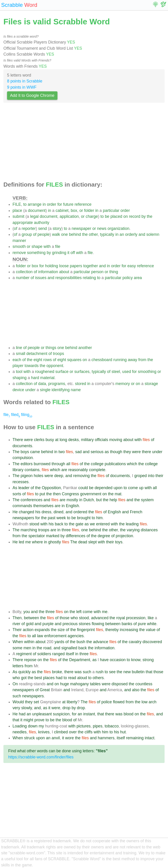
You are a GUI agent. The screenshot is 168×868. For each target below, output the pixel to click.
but (99, 500)
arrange (35, 204)
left (79, 612)
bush (81, 642)
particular (111, 211)
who (74, 618)
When (18, 642)
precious (70, 624)
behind (75, 234)
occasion (118, 660)
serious (97, 452)
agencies (76, 636)
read (72, 678)
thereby (112, 630)
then (57, 494)
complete (97, 470)
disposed (119, 684)
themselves (43, 506)
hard (35, 378)
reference (83, 204)
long (63, 440)
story (57, 229)
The (16, 452)
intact (150, 738)
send (42, 229)
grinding (59, 253)
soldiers (44, 654)
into (151, 476)
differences (76, 536)
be (107, 216)
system (147, 500)
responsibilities (68, 278)
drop (66, 708)
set (36, 702)
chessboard (102, 360)
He (15, 512)
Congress (70, 494)
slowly (27, 708)
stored (81, 384)
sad (78, 452)
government (91, 494)
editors (27, 464)
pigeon (27, 476)
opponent (55, 366)
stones (85, 624)
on (126, 216)
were (28, 440)
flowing (98, 624)
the (150, 216)
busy (50, 440)
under (30, 390)
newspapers (23, 518)
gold (30, 624)
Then (17, 618)
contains (32, 470)
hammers (106, 738)
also (136, 690)
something (36, 253)
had (59, 678)
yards (59, 642)
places (49, 678)
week (61, 518)
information (48, 272)
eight (38, 360)
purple (48, 624)
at (57, 440)
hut (123, 732)
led (21, 542)
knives (44, 732)
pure (142, 624)
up (141, 488)
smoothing (147, 372)
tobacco (112, 726)
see (112, 672)
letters (18, 666)
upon (118, 488)
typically (107, 234)
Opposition (51, 488)
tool (19, 372)
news (102, 229)
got (24, 678)
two (62, 452)
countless (144, 684)
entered (103, 524)
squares (74, 360)
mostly (72, 500)
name (76, 390)
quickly (24, 672)
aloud (82, 678)
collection (24, 272)
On (15, 684)
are (64, 470)
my (41, 726)
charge (92, 216)
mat (118, 494)
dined (58, 512)
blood (128, 714)
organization (119, 229)
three (66, 530)
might (28, 720)
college (97, 464)
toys (119, 542)
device (18, 390)
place (17, 211)
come (133, 488)
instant (89, 714)
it (68, 253)
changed (26, 512)
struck (30, 738)
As (15, 488)
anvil (56, 738)
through (58, 464)
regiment (24, 654)
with (47, 247)
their (159, 476)
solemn (153, 234)
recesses (21, 482)
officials (101, 440)
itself (70, 654)
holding (52, 266)
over (73, 732)
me (28, 542)
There (18, 440)
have (104, 660)
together (91, 266)
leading (132, 524)
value (151, 630)
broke (57, 672)
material (47, 378)
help (113, 500)
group (27, 234)
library (18, 470)
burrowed (42, 464)
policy (128, 278)
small (21, 354)
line (19, 348)
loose (64, 266)
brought (84, 518)
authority (42, 223)
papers (76, 266)
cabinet (62, 211)
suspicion (61, 714)
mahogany (79, 684)
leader (24, 488)
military (87, 440)
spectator (36, 536)
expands (42, 630)
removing (81, 476)
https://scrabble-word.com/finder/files (41, 757)
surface (62, 372)
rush (100, 672)
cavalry (135, 642)
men (27, 648)
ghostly (55, 542)
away (133, 360)
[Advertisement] (84, 143)
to (25, 204)
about (64, 272)
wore (70, 738)
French (136, 512)
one (64, 234)
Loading (20, 726)
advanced (100, 618)
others (98, 678)
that (149, 672)
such (87, 672)
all (68, 464)
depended (103, 488)
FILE (17, 204)
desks (74, 440)
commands (22, 506)
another (85, 348)
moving (116, 440)
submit (18, 216)
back (59, 524)
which (132, 464)
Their (17, 630)
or (81, 211)
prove (39, 720)
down (33, 726)
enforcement (55, 636)
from (142, 360)
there (146, 452)
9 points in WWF (22, 87)
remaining (135, 738)
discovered (152, 642)
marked (53, 536)
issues (41, 278)
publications (115, 464)
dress (46, 512)
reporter (29, 229)
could (83, 488)
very (16, 708)
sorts (17, 494)
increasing (129, 630)
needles (20, 732)
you (27, 612)
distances (149, 530)
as (107, 452)
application (69, 216)
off (73, 253)
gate (80, 524)
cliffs (89, 732)
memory (123, 384)
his (38, 512)
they (127, 452)
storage (151, 384)
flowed (119, 702)
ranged (58, 654)
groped (141, 476)
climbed (61, 732)
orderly (131, 234)
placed (116, 216)
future (68, 204)
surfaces (82, 372)
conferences (31, 500)
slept (92, 542)
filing (27, 415)
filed (16, 415)
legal (34, 216)
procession (136, 618)
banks (127, 624)
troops (58, 354)
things (51, 348)
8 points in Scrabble (25, 81)
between (32, 618)
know (136, 660)
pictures (84, 726)
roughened (45, 372)
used (127, 372)
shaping (20, 378)
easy (132, 266)
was (78, 672)
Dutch (89, 500)
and (142, 234)
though (116, 452)
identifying (61, 390)
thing (114, 272)
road (47, 648)
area (138, 278)
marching (29, 530)
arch (152, 702)
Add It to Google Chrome (32, 95)
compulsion (23, 458)
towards (32, 366)
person (97, 272)
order (52, 204)
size (61, 630)
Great (45, 690)
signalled (69, 648)
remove (19, 253)
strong (148, 660)
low (145, 702)
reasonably (78, 470)
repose (30, 660)
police (107, 702)
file (58, 247)
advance (101, 642)
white (152, 624)
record (135, 216)
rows (48, 360)
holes (39, 476)
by (143, 216)
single (45, 390)
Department (80, 660)
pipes (98, 726)
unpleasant (42, 714)
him (99, 518)
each (17, 360)
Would (18, 702)
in (44, 204)
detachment (37, 354)
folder (89, 211)
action (28, 630)
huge (64, 684)
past (52, 518)
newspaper (81, 229)
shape (37, 247)
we (92, 524)
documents (22, 446)
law (40, 636)
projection (124, 536)
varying (133, 530)
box (74, 211)
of (16, 229)
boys (25, 452)
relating (89, 278)
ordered (80, 512)
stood (34, 524)
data (42, 384)
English (72, 506)
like (151, 618)
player (18, 366)
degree (104, 536)
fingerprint (86, 630)
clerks (39, 440)
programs (57, 384)
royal (121, 618)
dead (83, 542)
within (29, 642)
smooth (19, 247)
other (93, 234)
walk (56, 234)
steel (116, 372)
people (44, 234)
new (127, 672)
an (122, 234)
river (16, 624)
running (120, 360)
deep (59, 476)
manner (19, 241)
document (37, 211)
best (38, 678)
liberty (72, 702)
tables (95, 684)
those (64, 618)
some (17, 648)
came (35, 452)
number (23, 278)
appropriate (23, 223)
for (60, 204)
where (37, 542)
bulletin (138, 672)
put (42, 494)
